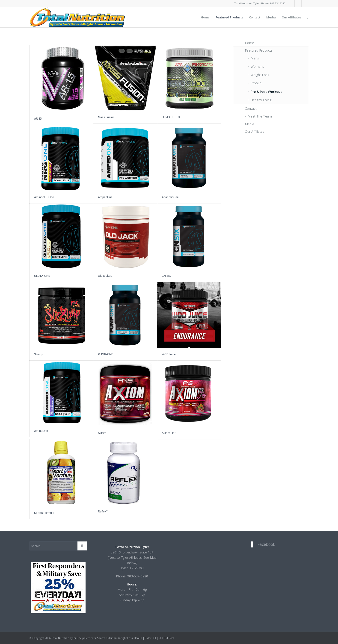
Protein (256, 83)
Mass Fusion (106, 117)
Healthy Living (261, 100)
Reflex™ (103, 512)
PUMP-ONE (105, 354)
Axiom (102, 433)
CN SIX (166, 276)
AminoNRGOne (44, 197)
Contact (251, 108)
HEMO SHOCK (171, 117)
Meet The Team (260, 116)
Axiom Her (169, 433)
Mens (255, 58)
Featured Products (259, 50)
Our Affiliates (255, 131)
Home (249, 43)
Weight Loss (260, 75)
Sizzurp (39, 354)
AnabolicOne (170, 197)
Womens (257, 66)
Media (249, 124)
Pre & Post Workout (266, 92)
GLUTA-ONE (42, 276)
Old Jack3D (105, 276)
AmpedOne (105, 197)
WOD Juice (169, 354)
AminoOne (41, 431)
